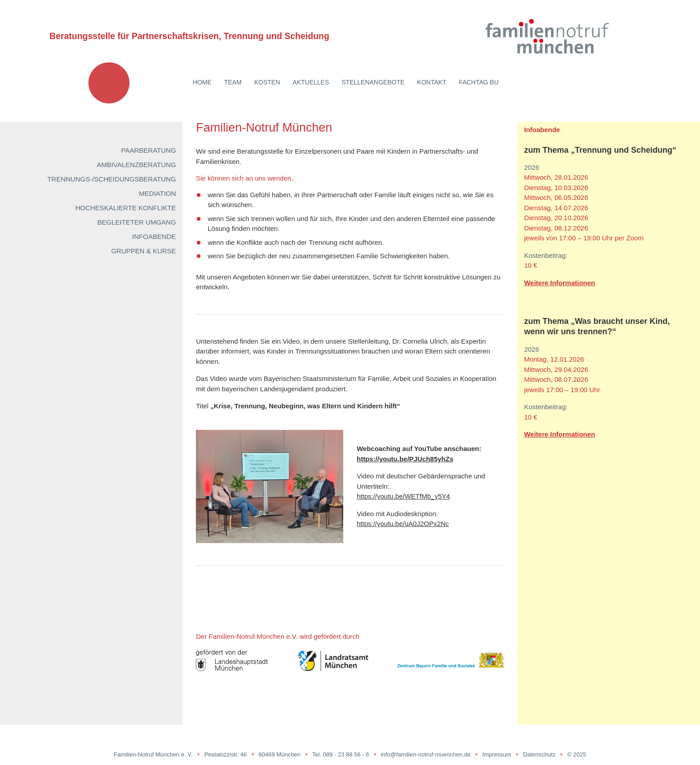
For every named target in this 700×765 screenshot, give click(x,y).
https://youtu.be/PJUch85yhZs (405, 459)
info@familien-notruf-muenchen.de (426, 754)
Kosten (267, 82)
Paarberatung (149, 150)
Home (202, 82)
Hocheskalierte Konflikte (126, 208)
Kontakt (432, 82)
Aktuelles (311, 82)
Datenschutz (539, 754)
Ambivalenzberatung (136, 165)
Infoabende (154, 237)
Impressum (496, 754)
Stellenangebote (373, 82)
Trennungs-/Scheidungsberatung (111, 179)
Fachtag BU (478, 82)
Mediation (157, 193)
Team (233, 82)
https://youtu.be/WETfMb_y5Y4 (403, 496)
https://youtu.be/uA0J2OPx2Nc (403, 524)
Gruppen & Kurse (143, 251)
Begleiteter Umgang (137, 222)
